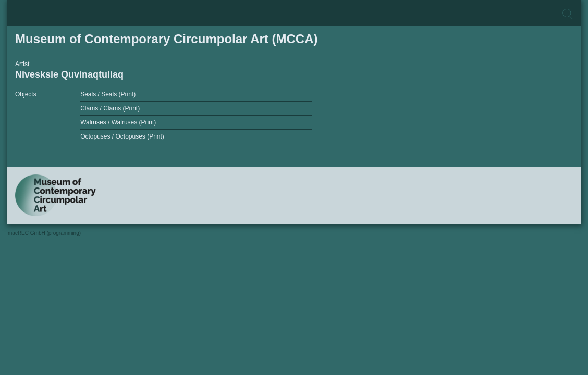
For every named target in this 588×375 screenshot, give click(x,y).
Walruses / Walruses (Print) (118, 122)
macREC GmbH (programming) (44, 233)
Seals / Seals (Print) (108, 94)
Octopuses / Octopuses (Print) (122, 136)
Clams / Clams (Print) (110, 108)
